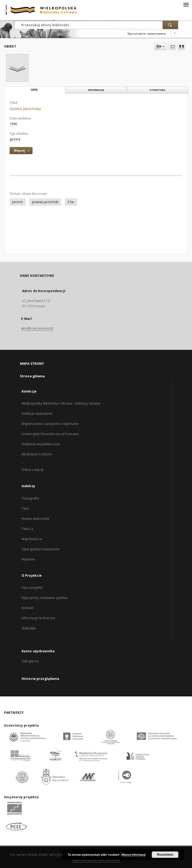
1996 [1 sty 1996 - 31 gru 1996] (13, 124)
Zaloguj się (30, 661)
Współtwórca (32, 539)
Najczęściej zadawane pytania (45, 598)
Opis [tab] (34, 90)
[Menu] (186, 4)
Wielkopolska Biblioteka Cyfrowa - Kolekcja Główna (61, 403)
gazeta (15, 139)
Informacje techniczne (39, 618)
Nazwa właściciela (35, 519)
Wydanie (28, 559)
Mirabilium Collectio (37, 454)
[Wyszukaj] (170, 25)
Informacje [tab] (96, 90)
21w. (71, 202)
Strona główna (33, 376)
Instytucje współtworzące (41, 444)
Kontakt (27, 608)
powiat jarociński (45, 202)
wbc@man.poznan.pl (37, 328)
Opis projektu (32, 588)
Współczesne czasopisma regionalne (50, 424)
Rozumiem (165, 855)
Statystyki (29, 628)
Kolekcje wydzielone (37, 414)
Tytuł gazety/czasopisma (41, 549)
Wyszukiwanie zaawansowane (147, 34)
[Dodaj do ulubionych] (172, 46)
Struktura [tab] (157, 90)
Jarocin (18, 202)
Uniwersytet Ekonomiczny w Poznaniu (50, 434)
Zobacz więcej (33, 470)
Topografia (30, 498)
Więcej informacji (134, 855)
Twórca (27, 529)
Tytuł (25, 508)
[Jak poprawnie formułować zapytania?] (175, 34)
